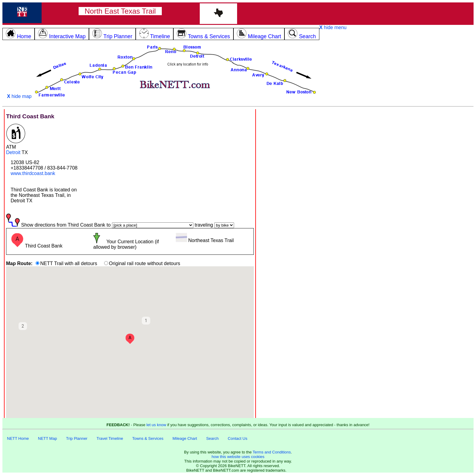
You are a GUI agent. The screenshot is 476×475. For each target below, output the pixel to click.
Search (212, 438)
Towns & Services (148, 438)
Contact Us (237, 438)
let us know (156, 425)
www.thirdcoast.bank (33, 173)
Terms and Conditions (272, 452)
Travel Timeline (110, 438)
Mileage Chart (185, 438)
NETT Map (48, 438)
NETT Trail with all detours (69, 263)
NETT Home (18, 438)
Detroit (13, 152)
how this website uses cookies (238, 457)
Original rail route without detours (145, 263)
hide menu (333, 27)
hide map (19, 96)
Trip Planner (77, 438)
